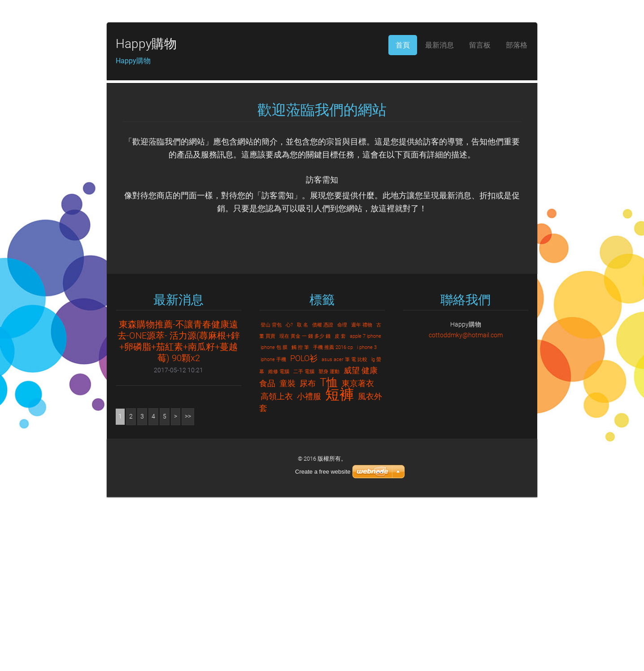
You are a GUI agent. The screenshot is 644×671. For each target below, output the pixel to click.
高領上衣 (277, 570)
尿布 (308, 557)
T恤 (329, 556)
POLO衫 (304, 532)
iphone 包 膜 (274, 521)
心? (289, 499)
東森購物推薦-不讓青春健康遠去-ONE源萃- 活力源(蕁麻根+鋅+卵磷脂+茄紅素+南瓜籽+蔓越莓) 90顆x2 (179, 515)
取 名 (302, 499)
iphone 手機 (273, 534)
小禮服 (309, 570)
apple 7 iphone (366, 510)
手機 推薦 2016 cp (333, 521)
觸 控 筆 (300, 521)
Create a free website (323, 646)
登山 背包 (271, 499)
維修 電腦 (279, 546)
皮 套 (340, 510)
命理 (342, 499)
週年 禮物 (362, 499)
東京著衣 (358, 557)
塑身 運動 (329, 546)
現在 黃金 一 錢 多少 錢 (305, 510)
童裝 (287, 557)
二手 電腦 (304, 546)
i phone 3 (367, 521)
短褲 (339, 568)
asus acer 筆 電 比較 (344, 534)
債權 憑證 (323, 499)
